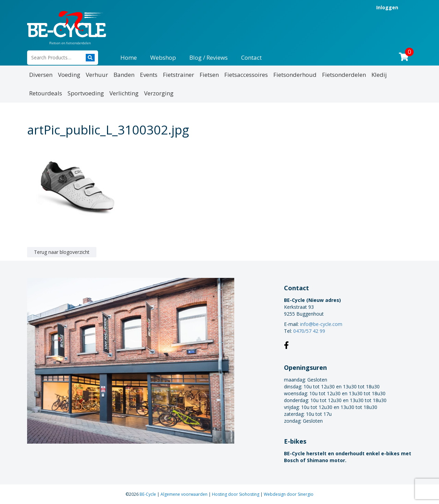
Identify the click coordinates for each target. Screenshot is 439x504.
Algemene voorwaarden (185, 494)
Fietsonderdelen (344, 75)
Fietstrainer (179, 75)
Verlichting (124, 93)
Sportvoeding (86, 93)
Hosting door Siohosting (236, 494)
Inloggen (387, 7)
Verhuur (97, 75)
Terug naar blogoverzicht (62, 252)
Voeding (69, 75)
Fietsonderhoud (295, 75)
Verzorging (159, 93)
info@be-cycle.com (321, 324)
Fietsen (209, 75)
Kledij (379, 75)
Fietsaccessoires (246, 75)
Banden (124, 75)
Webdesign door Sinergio (289, 494)
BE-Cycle (148, 494)
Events (149, 75)
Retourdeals (46, 93)
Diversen (41, 75)
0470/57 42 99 (309, 331)
